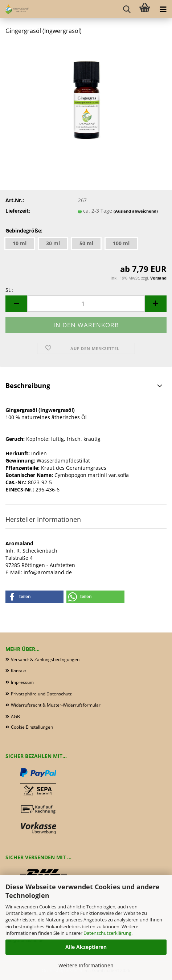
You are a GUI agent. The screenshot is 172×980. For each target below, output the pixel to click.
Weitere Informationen (86, 965)
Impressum (22, 682)
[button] (16, 304)
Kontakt (19, 671)
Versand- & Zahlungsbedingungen (45, 659)
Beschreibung (28, 385)
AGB (15, 717)
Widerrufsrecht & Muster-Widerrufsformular (56, 705)
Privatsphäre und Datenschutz (41, 694)
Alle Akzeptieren (86, 947)
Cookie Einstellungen (32, 727)
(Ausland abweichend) (136, 211)
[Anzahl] (86, 304)
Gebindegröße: (24, 231)
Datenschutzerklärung (107, 933)
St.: (9, 290)
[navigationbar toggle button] (163, 9)
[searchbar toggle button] (127, 9)
